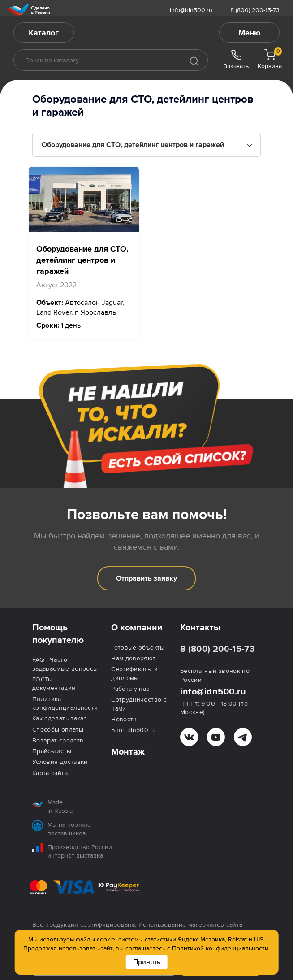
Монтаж (128, 752)
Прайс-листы (52, 751)
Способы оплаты (58, 730)
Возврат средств (58, 740)
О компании (137, 628)
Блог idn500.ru (134, 730)
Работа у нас (130, 689)
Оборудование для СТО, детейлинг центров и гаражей (133, 145)
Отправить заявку (146, 578)
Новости (124, 719)
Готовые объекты (138, 648)
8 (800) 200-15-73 (255, 10)
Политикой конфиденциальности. (221, 948)
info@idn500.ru (191, 10)
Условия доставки (60, 762)
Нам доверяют (133, 658)
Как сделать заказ (60, 718)
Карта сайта (50, 773)
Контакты (200, 628)
